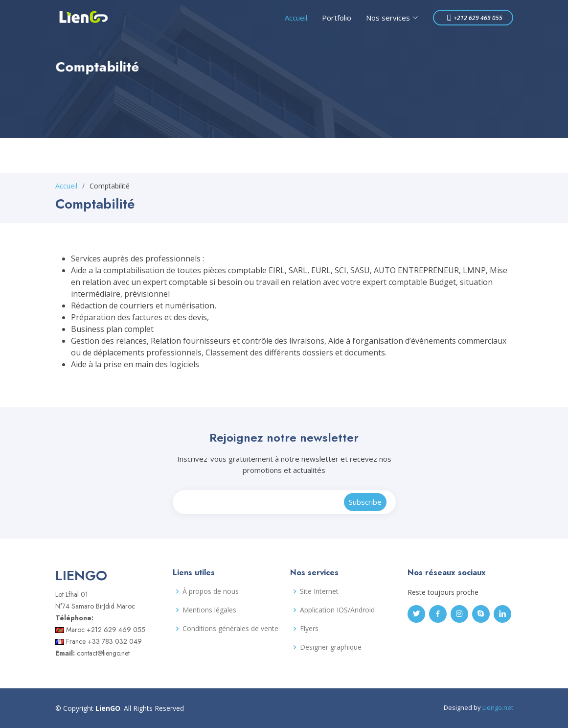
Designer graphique (331, 647)
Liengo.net (498, 707)
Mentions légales (209, 610)
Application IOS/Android (337, 610)
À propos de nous (211, 591)
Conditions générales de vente (230, 629)
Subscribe (365, 502)
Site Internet (319, 591)
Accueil (296, 18)
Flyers (309, 629)
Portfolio (337, 18)
